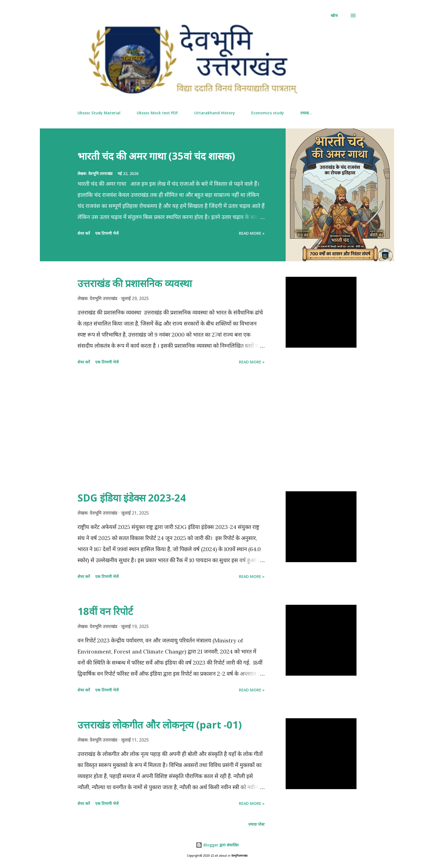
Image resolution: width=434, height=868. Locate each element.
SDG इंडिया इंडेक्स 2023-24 (132, 498)
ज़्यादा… (306, 113)
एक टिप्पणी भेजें (107, 233)
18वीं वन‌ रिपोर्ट (105, 611)
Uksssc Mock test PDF (157, 113)
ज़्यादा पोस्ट (256, 824)
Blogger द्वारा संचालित (217, 845)
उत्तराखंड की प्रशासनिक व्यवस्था (135, 283)
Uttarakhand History (215, 113)
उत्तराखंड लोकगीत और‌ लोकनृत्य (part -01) (160, 725)
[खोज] (334, 15)
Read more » (252, 233)
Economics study (268, 113)
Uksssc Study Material (99, 113)
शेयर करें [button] (84, 233)
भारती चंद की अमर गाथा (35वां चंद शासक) (156, 156)
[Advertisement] (171, 429)
